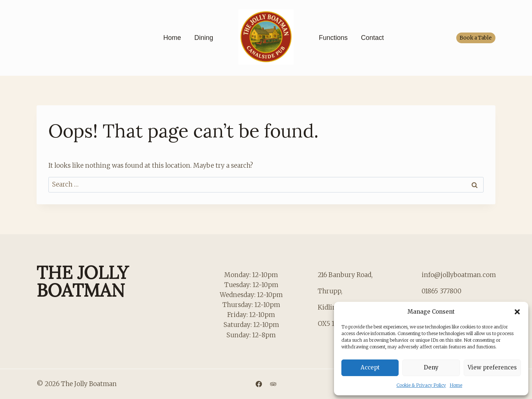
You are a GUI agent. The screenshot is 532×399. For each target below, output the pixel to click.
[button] (517, 312)
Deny (431, 367)
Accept (370, 367)
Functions (333, 38)
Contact (372, 38)
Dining (204, 38)
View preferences (492, 367)
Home (456, 385)
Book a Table (476, 38)
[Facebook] (259, 384)
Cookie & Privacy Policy (421, 385)
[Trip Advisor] (273, 384)
